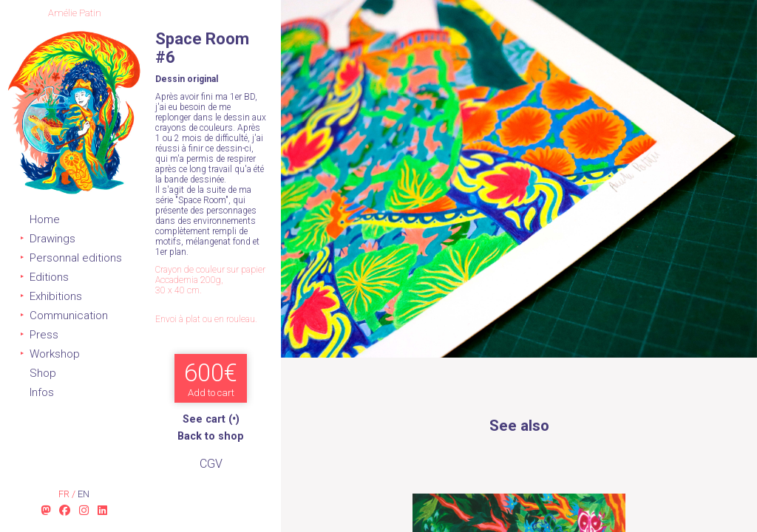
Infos (42, 392)
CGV (211, 464)
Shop (43, 373)
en (84, 494)
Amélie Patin (75, 13)
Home (45, 219)
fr (65, 494)
